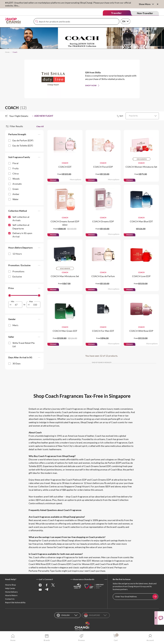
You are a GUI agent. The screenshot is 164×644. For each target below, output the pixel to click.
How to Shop (10, 585)
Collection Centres (47, 486)
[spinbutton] (17, 305)
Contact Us (10, 599)
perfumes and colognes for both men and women (106, 524)
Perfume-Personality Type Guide (45, 571)
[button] (24, 135)
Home (7, 52)
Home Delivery (11, 592)
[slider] (10, 295)
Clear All (40, 126)
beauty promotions (90, 544)
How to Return (11, 595)
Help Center (10, 588)
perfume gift (114, 419)
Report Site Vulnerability (15, 602)
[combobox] (76, 21)
